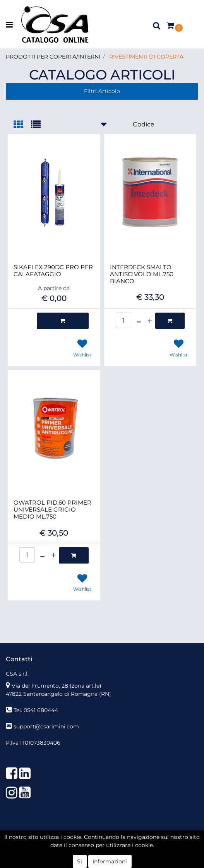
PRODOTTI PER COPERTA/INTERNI (53, 57)
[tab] (22, 125)
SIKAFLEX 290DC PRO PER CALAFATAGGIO (53, 271)
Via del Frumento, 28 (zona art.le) (57, 686)
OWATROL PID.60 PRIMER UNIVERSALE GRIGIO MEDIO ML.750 (52, 510)
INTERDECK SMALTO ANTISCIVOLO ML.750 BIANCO (142, 274)
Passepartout (119, 840)
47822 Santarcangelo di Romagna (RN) (58, 694)
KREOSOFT (120, 849)
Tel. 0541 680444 (36, 710)
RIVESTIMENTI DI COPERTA (146, 57)
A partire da (54, 288)
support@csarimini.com (46, 726)
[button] (157, 25)
